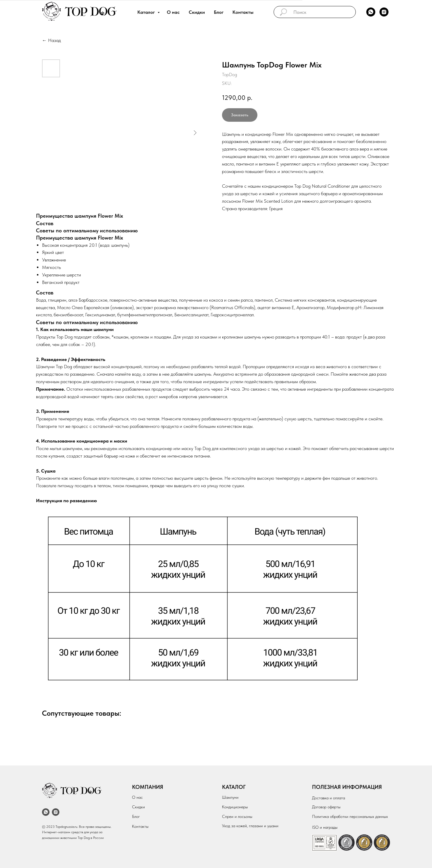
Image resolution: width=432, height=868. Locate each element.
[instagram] (384, 12)
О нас (173, 12)
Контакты (243, 12)
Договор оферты (326, 807)
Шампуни (230, 797)
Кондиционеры (235, 807)
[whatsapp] (371, 12)
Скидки (197, 12)
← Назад (51, 40)
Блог (219, 12)
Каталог (147, 12)
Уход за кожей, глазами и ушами (250, 826)
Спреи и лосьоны (237, 816)
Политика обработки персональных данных (350, 816)
